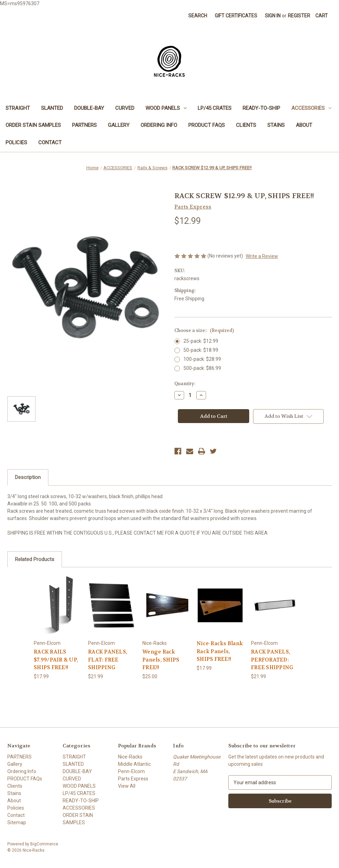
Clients (246, 125)
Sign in (273, 16)
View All (127, 786)
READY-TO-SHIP (261, 108)
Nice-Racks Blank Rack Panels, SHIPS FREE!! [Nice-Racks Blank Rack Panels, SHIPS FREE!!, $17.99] (220, 651)
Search (198, 16)
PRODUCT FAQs (207, 125)
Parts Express (133, 779)
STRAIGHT (18, 108)
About (304, 125)
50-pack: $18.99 (201, 350)
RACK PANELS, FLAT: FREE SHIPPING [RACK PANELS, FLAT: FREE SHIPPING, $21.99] (108, 660)
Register (299, 16)
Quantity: (185, 384)
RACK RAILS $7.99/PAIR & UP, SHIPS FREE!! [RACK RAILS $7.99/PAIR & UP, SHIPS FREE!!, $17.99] (56, 660)
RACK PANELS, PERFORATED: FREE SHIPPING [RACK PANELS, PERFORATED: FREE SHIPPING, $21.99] (272, 660)
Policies (16, 143)
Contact (50, 143)
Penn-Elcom (131, 771)
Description (28, 477)
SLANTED (52, 108)
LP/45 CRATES (215, 108)
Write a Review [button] (262, 256)
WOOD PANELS (166, 108)
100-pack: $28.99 (202, 359)
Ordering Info (159, 125)
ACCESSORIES (311, 108)
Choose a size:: (204, 330)
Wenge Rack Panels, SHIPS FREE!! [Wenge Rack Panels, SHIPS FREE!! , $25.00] (161, 660)
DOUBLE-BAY (89, 108)
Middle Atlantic (134, 764)
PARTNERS (84, 125)
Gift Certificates (236, 16)
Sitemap (17, 822)
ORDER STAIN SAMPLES (33, 125)
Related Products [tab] (35, 559)
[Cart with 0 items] (322, 16)
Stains (276, 125)
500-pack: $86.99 (202, 368)
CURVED (125, 108)
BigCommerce (44, 844)
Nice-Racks (130, 757)
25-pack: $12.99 (201, 341)
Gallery (119, 125)
